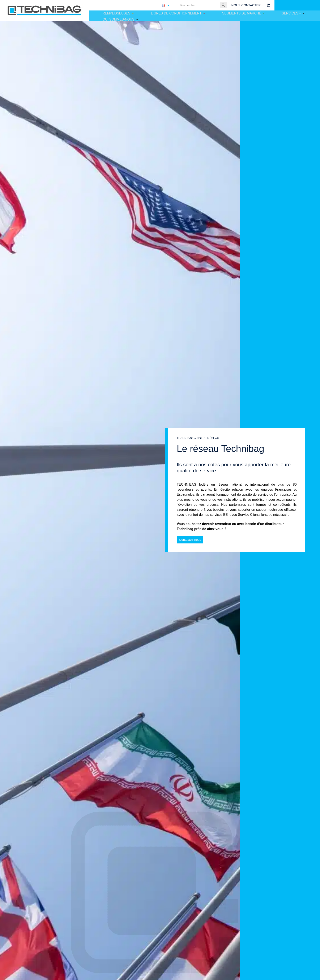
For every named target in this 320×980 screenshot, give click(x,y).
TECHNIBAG (185, 438)
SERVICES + (294, 13)
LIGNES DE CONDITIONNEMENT (178, 13)
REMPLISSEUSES (118, 13)
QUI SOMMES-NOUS (120, 19)
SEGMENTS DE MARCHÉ (243, 13)
